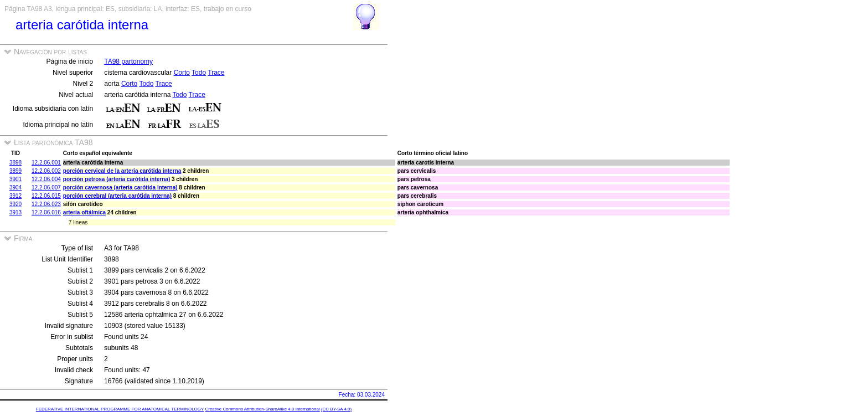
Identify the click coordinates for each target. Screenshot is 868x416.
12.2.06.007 (46, 188)
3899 (15, 171)
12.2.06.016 (46, 212)
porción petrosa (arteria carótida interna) (117, 179)
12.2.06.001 (46, 163)
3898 (15, 163)
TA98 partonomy (128, 61)
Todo (199, 73)
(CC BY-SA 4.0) (336, 409)
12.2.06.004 (46, 179)
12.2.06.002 (46, 171)
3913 (15, 212)
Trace (216, 73)
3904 (15, 188)
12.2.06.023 (46, 204)
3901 (15, 179)
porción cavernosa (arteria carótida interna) (120, 188)
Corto (182, 73)
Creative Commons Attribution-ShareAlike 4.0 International (262, 409)
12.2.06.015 (46, 196)
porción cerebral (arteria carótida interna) (117, 196)
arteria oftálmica (84, 212)
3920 (15, 204)
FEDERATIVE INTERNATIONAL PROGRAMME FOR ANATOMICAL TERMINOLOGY (120, 409)
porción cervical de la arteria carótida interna (122, 171)
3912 (15, 196)
